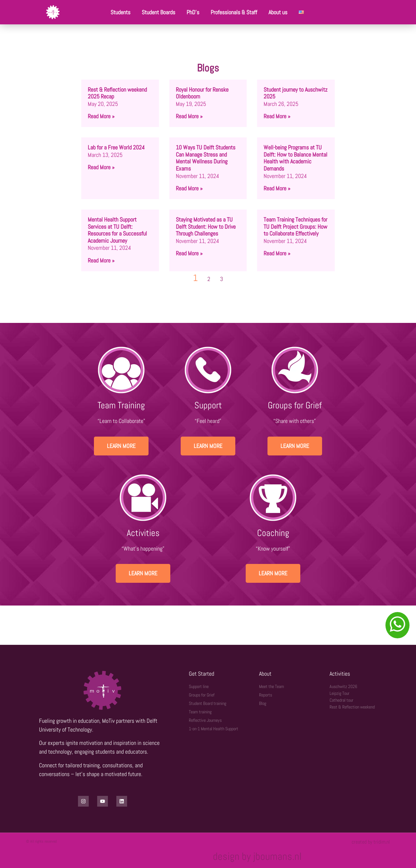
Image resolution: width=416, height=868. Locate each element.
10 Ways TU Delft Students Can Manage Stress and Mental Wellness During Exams (206, 158)
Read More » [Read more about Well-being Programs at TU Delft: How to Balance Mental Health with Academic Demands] (277, 188)
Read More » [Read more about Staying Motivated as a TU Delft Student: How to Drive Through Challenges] (189, 253)
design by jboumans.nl (257, 856)
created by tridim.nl (371, 842)
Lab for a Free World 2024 (116, 147)
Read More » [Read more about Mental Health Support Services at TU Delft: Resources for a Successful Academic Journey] (101, 260)
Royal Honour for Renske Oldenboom (202, 93)
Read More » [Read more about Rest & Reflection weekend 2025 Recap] (101, 116)
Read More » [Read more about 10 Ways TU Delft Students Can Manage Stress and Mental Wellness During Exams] (189, 188)
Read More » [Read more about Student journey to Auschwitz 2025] (277, 116)
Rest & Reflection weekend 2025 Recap (117, 93)
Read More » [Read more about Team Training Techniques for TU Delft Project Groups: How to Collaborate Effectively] (277, 253)
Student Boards (158, 12)
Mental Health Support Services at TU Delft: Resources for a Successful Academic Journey (117, 230)
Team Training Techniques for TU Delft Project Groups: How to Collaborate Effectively (295, 226)
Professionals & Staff (234, 12)
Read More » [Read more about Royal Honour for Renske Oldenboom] (189, 116)
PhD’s (193, 12)
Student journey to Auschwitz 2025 (295, 93)
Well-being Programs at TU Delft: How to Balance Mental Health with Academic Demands (295, 158)
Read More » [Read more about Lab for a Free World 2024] (101, 167)
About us (278, 12)
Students (120, 12)
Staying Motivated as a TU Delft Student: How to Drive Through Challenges (206, 226)
